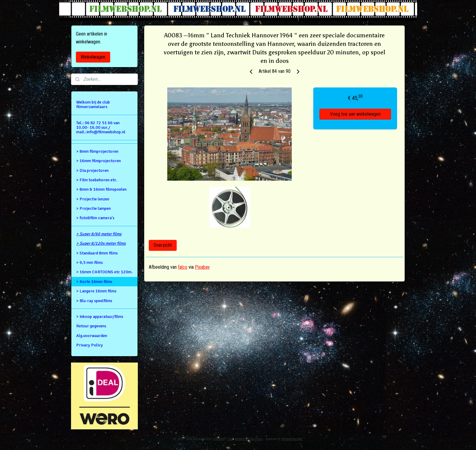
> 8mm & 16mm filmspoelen (101, 189)
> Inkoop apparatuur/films (100, 317)
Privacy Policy (90, 345)
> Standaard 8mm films (97, 253)
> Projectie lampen (93, 208)
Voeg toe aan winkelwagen (355, 114)
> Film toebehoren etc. (97, 180)
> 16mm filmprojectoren (99, 161)
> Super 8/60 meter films (99, 234)
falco (183, 267)
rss (230, 439)
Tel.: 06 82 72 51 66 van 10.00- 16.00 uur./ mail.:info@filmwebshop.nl (101, 128)
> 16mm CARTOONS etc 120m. (104, 272)
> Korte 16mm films (94, 282)
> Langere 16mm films (96, 291)
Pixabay (202, 267)
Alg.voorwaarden (92, 336)
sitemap (219, 439)
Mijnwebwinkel (292, 439)
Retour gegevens (91, 326)
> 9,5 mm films (90, 262)
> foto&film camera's (95, 218)
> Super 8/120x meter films (101, 243)
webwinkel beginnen (249, 439)
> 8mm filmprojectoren (97, 151)
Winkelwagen (93, 57)
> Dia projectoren (92, 170)
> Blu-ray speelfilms (94, 301)
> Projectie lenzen (93, 199)
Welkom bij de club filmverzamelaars (93, 104)
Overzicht (163, 245)
